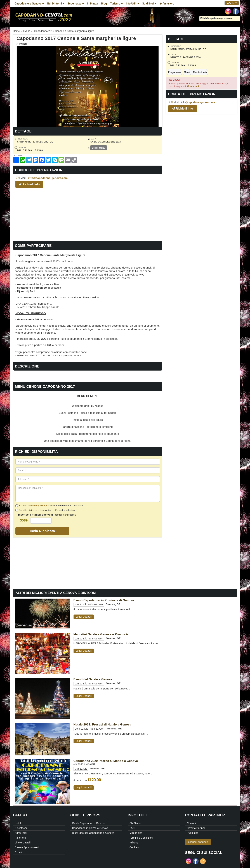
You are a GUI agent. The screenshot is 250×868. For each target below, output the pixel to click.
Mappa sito (136, 833)
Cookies (134, 847)
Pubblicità (193, 833)
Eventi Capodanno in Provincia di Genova (104, 600)
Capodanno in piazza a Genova (90, 828)
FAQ (132, 828)
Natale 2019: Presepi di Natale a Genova (102, 724)
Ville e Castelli (23, 843)
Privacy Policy (39, 505)
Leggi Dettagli (84, 617)
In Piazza (92, 4)
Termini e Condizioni (141, 838)
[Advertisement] (88, 215)
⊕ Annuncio (167, 4)
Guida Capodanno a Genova (89, 823)
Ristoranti (20, 838)
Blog (104, 4)
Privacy (134, 843)
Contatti (191, 823)
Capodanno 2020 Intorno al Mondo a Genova (106, 761)
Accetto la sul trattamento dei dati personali (49, 505)
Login (232, 3)
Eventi (23, 44)
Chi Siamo (135, 823)
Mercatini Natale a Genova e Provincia (101, 634)
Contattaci (193, 86)
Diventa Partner (196, 828)
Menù (187, 72)
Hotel (18, 823)
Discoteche (21, 828)
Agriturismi (21, 833)
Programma (174, 72)
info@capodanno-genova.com (216, 18)
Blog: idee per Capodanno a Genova (93, 833)
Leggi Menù (99, 148)
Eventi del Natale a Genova (93, 679)
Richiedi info (200, 72)
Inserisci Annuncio (198, 842)
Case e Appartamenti (27, 847)
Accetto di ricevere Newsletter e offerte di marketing (45, 510)
